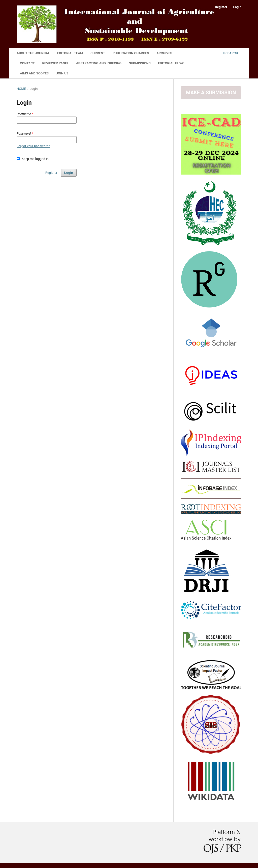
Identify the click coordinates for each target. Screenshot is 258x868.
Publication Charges (131, 53)
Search (230, 53)
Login (237, 7)
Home (21, 89)
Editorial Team (70, 53)
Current (98, 53)
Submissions (140, 63)
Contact (27, 63)
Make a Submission (211, 93)
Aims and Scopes (34, 73)
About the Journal (33, 53)
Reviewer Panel (55, 63)
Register (221, 7)
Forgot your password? (33, 146)
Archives (164, 53)
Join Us (62, 73)
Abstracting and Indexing (99, 63)
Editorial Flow (171, 63)
